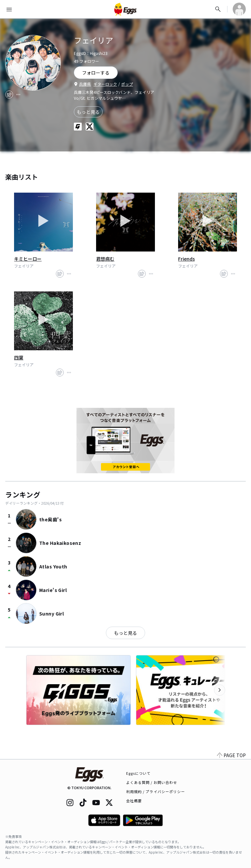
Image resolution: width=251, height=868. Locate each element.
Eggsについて (139, 773)
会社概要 (134, 801)
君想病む (105, 259)
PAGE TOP (231, 755)
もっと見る (88, 112)
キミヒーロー (28, 259)
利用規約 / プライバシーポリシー (156, 791)
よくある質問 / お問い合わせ (152, 782)
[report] (18, 95)
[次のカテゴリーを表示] (220, 690)
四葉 (19, 357)
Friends (186, 259)
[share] (9, 95)
